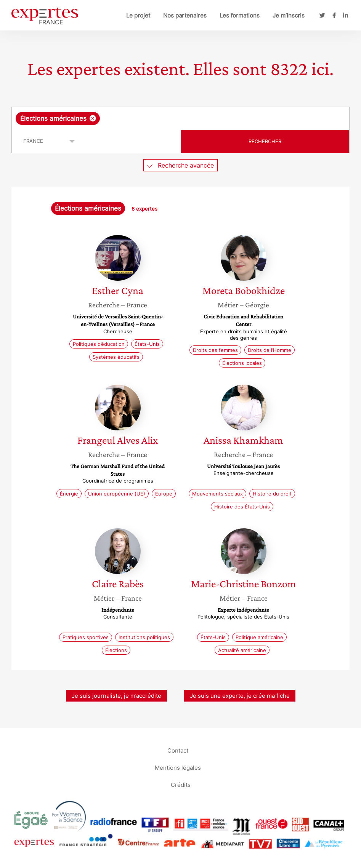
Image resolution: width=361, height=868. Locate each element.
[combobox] (180, 118)
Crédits (181, 784)
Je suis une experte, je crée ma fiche (240, 696)
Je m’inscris (289, 15)
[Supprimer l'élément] (93, 118)
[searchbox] (162, 118)
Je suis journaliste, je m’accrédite (116, 696)
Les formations (240, 15)
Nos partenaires (185, 15)
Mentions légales (178, 767)
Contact (178, 750)
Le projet (138, 15)
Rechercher (265, 141)
